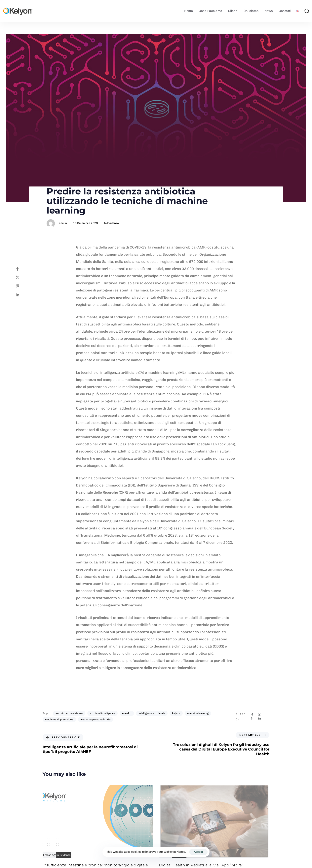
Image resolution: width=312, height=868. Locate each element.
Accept (198, 852)
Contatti (285, 11)
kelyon (176, 713)
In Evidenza (111, 223)
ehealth (127, 713)
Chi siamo (251, 11)
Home (189, 11)
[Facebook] (21, 269)
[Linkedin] (21, 295)
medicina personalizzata (96, 719)
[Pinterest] (21, 286)
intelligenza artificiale (152, 713)
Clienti (233, 11)
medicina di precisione (59, 719)
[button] (307, 11)
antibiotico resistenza (69, 713)
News (269, 11)
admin (63, 223)
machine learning (198, 713)
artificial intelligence (102, 713)
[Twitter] (21, 277)
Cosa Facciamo (210, 11)
